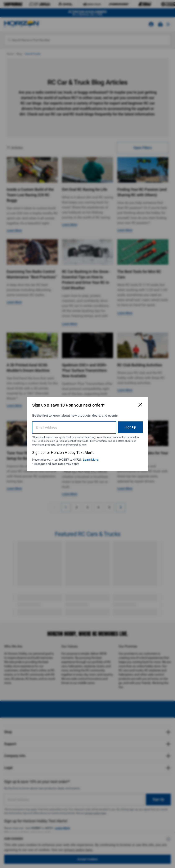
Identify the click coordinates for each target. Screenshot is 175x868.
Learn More (91, 460)
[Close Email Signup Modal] (140, 405)
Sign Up (130, 427)
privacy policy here (76, 445)
